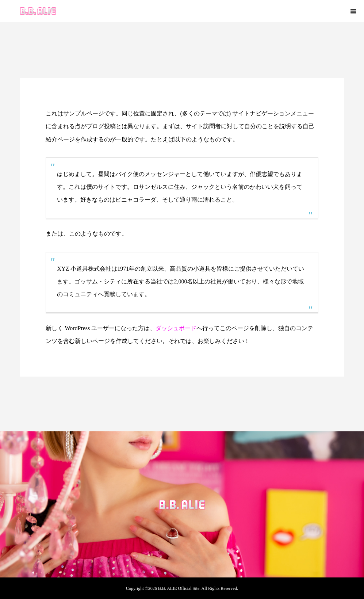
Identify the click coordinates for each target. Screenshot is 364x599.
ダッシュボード (176, 328)
